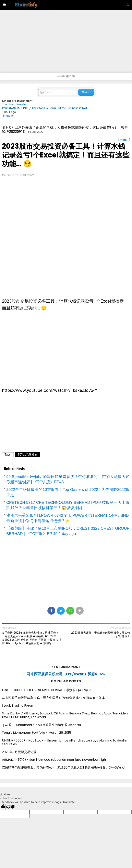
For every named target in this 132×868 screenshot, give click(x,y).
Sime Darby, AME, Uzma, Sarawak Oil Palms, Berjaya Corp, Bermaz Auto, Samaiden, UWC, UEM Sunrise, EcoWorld (65, 715)
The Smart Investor (14, 104)
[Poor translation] (11, 807)
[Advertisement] (66, 43)
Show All (9, 116)
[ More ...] (124, 140)
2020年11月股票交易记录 (19, 752)
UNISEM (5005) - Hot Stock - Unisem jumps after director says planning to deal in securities (65, 742)
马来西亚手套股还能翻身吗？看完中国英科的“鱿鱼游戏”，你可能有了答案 (54, 698)
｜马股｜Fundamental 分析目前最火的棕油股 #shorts (41, 725)
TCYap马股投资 (27, 455)
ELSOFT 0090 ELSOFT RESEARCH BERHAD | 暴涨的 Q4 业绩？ (47, 690)
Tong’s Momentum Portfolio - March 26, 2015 (36, 733)
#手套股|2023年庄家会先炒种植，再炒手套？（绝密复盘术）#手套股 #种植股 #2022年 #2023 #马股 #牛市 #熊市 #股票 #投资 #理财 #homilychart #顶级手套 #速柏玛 (32, 638)
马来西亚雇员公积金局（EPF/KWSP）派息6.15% (66, 674)
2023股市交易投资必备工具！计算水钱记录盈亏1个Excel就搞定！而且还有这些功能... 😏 (66, 155)
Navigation (66, 76)
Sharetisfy (26, 5)
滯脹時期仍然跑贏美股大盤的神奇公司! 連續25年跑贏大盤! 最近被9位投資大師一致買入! (64, 767)
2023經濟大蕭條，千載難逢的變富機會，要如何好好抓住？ (101, 634)
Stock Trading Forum (18, 706)
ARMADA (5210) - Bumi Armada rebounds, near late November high (54, 760)
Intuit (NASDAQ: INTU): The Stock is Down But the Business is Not (44, 108)
